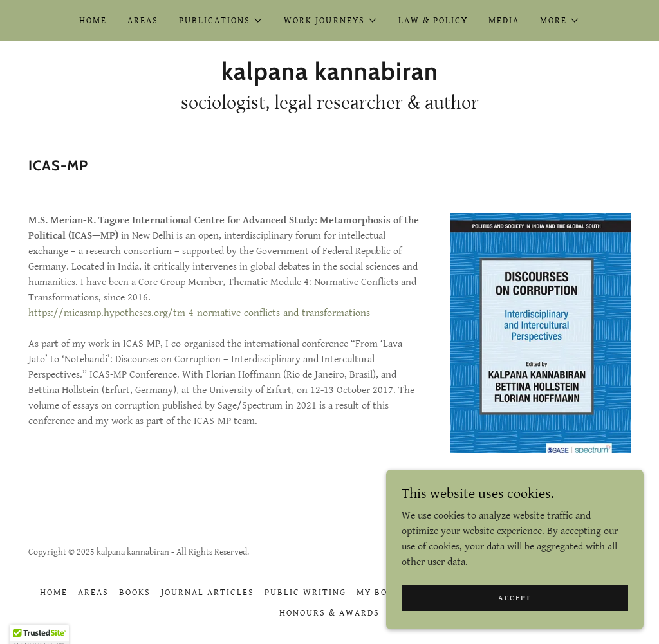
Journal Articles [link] (208, 593)
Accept (515, 607)
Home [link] (93, 21)
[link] (329, 77)
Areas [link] (143, 21)
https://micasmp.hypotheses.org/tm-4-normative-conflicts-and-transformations (199, 313)
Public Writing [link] (305, 593)
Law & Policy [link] (433, 21)
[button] (221, 21)
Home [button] (54, 593)
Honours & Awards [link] (329, 613)
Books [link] (135, 593)
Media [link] (504, 21)
